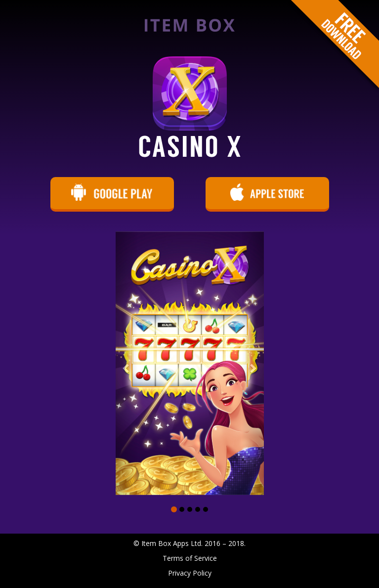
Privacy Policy (190, 573)
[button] (127, 363)
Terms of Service (190, 558)
